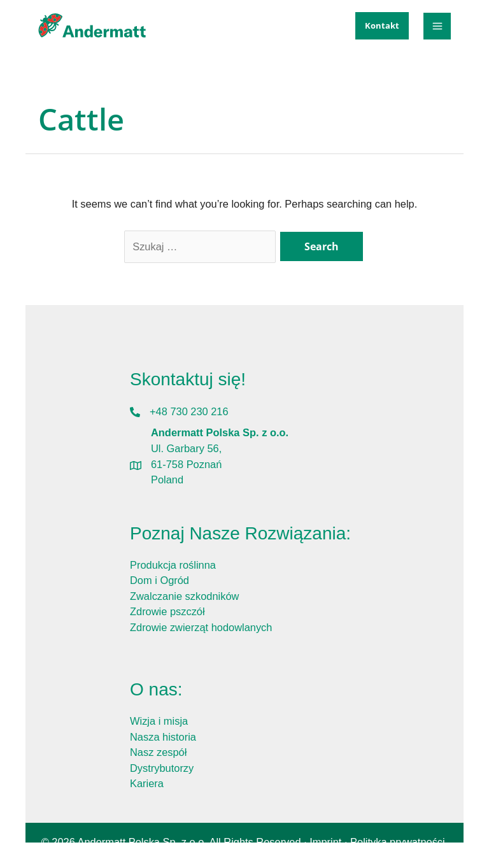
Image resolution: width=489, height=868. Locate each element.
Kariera (147, 783)
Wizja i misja (159, 721)
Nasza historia (163, 737)
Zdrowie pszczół (167, 611)
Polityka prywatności (398, 842)
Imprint (325, 842)
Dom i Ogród (159, 580)
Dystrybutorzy (162, 768)
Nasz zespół (158, 752)
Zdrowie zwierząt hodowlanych (201, 627)
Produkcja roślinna (173, 565)
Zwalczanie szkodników (184, 596)
